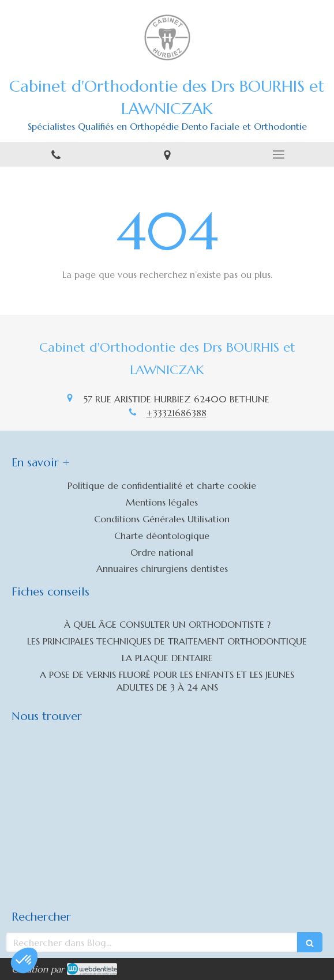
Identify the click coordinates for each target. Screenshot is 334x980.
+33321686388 (177, 413)
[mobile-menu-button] (278, 154)
